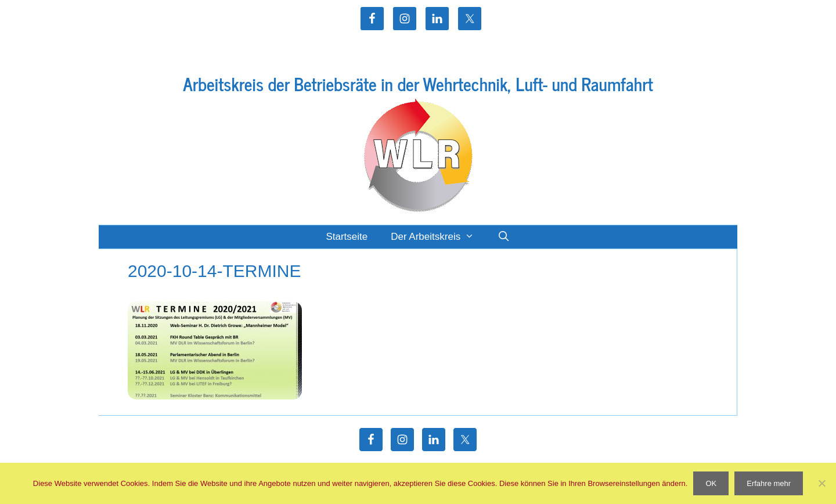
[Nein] (821, 483)
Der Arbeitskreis (438, 237)
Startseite (347, 237)
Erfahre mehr (769, 483)
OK (711, 483)
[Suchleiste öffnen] (504, 237)
